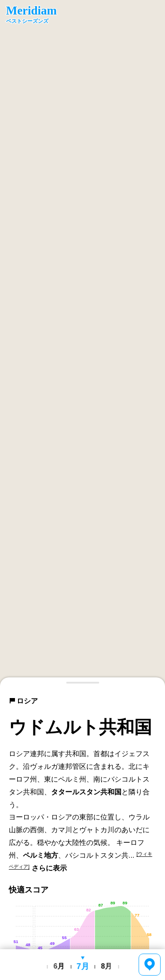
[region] (82, 343)
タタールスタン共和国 (86, 792)
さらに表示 (49, 868)
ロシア (23, 701)
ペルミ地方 (40, 855)
